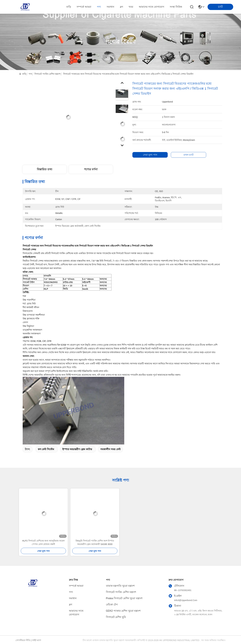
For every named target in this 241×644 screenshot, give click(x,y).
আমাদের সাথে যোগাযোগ (151, 7)
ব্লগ (121, 7)
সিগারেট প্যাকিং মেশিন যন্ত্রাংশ (48, 74)
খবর (131, 7)
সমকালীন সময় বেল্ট (110, 449)
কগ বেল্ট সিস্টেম (46, 449)
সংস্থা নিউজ (176, 7)
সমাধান (110, 7)
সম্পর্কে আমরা (84, 7)
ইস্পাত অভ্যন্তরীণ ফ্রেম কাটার (77, 449)
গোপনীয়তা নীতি (23, 640)
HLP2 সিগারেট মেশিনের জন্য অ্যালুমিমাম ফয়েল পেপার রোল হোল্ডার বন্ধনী (43, 542)
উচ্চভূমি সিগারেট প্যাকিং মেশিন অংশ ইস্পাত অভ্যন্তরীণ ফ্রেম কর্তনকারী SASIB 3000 (95, 542)
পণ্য (99, 7)
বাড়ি (69, 7)
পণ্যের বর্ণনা (91, 169)
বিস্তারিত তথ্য (45, 169)
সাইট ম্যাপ (37, 640)
